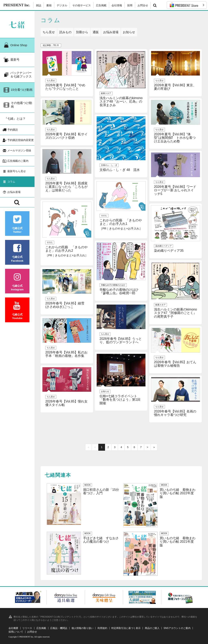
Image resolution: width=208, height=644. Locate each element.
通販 (96, 32)
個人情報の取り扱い (82, 628)
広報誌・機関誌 (59, 628)
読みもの (65, 32)
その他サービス (82, 5)
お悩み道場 (111, 32)
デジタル (62, 5)
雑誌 (39, 5)
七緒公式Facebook (17, 253)
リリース (27, 628)
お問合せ (143, 5)
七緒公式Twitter (17, 224)
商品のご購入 (152, 628)
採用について (16, 632)
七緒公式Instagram (17, 282)
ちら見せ (49, 32)
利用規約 (102, 628)
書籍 (49, 5)
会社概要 (13, 628)
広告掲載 (101, 5)
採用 (130, 5)
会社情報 (117, 5)
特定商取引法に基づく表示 (126, 628)
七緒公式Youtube (17, 311)
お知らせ (129, 32)
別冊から (82, 32)
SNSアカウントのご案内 (177, 628)
